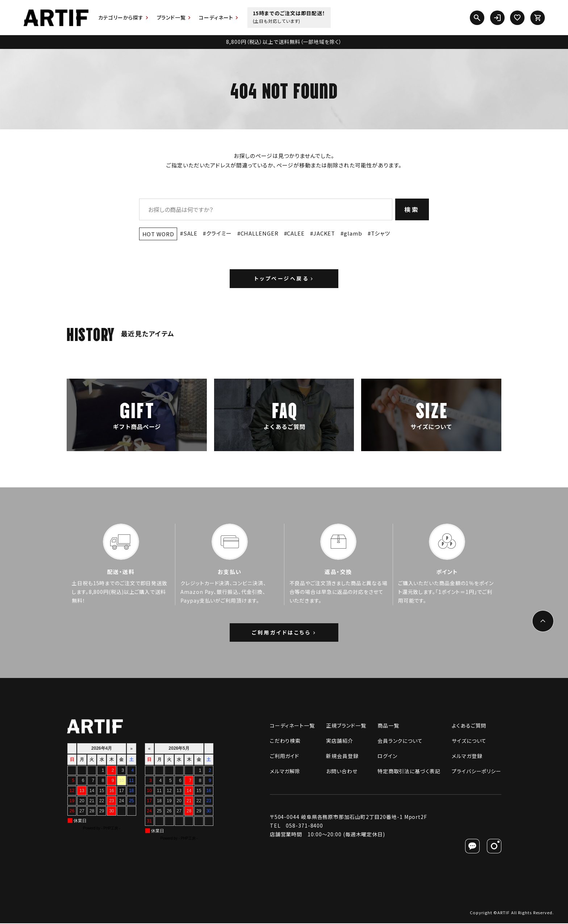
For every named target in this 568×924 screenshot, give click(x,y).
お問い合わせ (342, 772)
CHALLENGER (260, 233)
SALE (191, 233)
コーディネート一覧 (292, 726)
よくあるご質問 (469, 726)
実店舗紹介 (340, 741)
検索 (412, 209)
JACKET (324, 233)
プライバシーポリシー (477, 772)
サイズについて (469, 741)
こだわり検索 (285, 741)
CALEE (296, 233)
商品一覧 (388, 726)
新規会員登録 (342, 757)
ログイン (387, 757)
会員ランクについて (400, 741)
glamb (353, 233)
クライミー (219, 233)
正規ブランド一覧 (346, 726)
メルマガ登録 (467, 757)
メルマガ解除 (285, 772)
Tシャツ (381, 233)
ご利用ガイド (285, 757)
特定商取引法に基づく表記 (409, 772)
